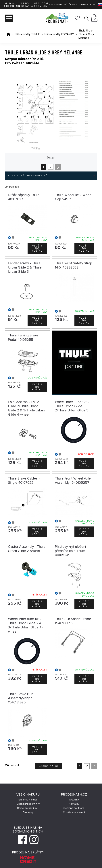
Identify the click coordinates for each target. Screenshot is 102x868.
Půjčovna (71, 5)
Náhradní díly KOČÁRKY (59, 34)
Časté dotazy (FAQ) (28, 808)
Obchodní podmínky (41, 5)
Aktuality (74, 800)
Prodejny (28, 812)
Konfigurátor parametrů (28, 176)
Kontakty (85, 5)
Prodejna (56, 5)
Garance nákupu (28, 800)
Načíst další (48, 766)
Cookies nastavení (74, 812)
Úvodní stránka (8, 34)
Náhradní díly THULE (27, 34)
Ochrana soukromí (74, 808)
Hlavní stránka (27, 5)
